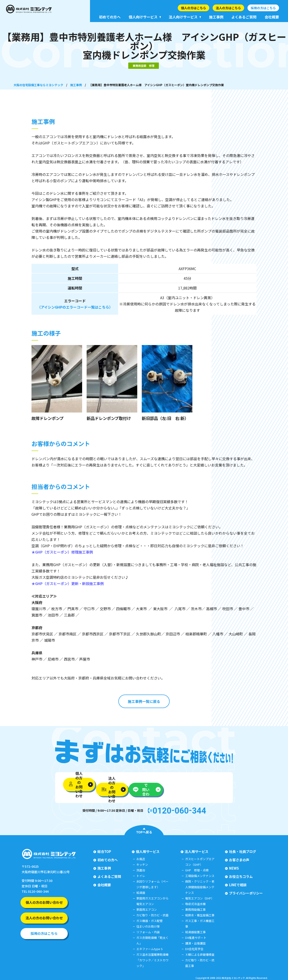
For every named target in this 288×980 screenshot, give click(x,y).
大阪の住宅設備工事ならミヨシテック (38, 85)
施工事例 (76, 85)
